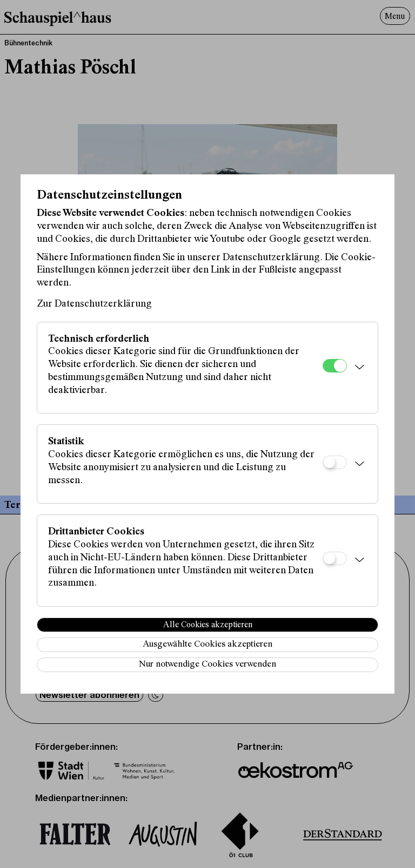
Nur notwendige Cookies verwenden (207, 665)
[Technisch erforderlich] (335, 366)
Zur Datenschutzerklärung (94, 304)
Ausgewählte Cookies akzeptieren (207, 645)
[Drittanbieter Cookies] (335, 558)
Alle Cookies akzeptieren (208, 625)
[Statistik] (335, 462)
